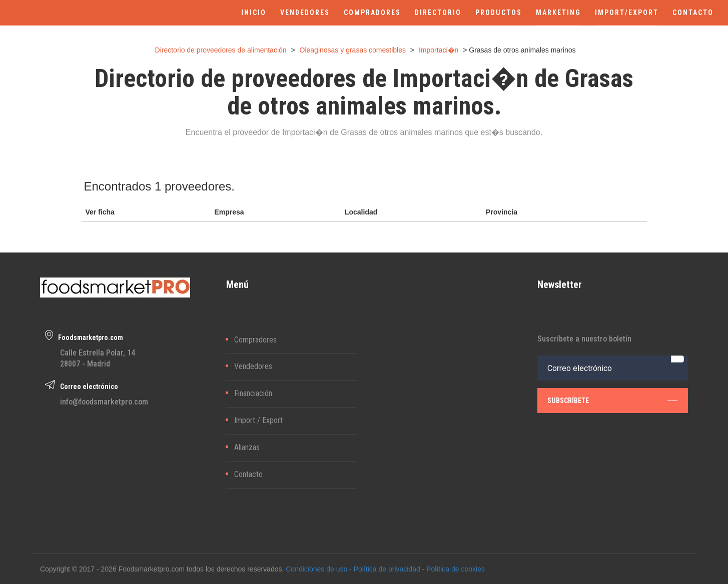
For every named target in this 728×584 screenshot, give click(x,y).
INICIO (254, 12)
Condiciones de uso (316, 569)
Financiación (253, 393)
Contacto (248, 474)
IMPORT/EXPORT (627, 12)
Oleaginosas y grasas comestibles (353, 50)
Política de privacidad (387, 569)
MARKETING (558, 12)
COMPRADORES (372, 12)
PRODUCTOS (499, 12)
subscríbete (612, 400)
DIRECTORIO (438, 12)
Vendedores (253, 366)
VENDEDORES (305, 12)
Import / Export (258, 420)
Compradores (255, 340)
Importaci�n (439, 50)
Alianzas (247, 447)
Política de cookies (456, 569)
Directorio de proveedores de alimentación (221, 50)
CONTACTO (693, 12)
